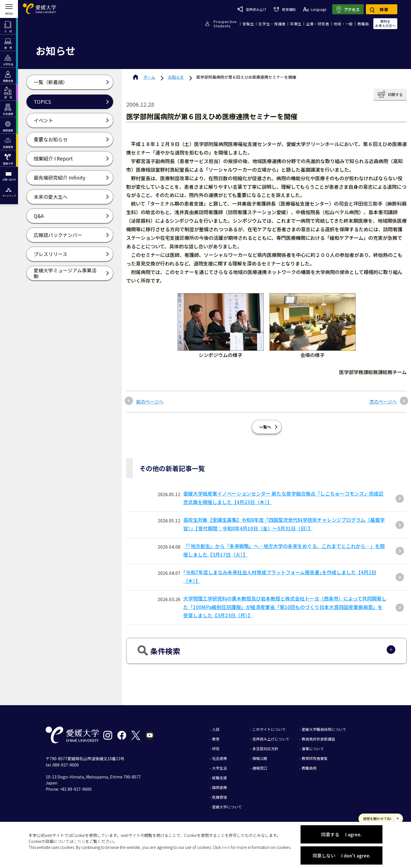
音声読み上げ (252, 9)
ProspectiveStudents (225, 24)
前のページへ (150, 401)
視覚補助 (285, 9)
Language (315, 9)
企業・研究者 (318, 24)
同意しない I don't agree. (342, 855)
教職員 (363, 24)
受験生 (248, 24)
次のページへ (383, 401)
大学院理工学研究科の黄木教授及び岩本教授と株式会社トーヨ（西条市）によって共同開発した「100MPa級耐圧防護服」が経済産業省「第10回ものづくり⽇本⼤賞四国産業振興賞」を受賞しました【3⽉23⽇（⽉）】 (285, 607)
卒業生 (296, 24)
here (226, 847)
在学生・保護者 (272, 24)
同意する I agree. (341, 834)
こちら (79, 841)
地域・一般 (343, 24)
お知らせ (176, 77)
